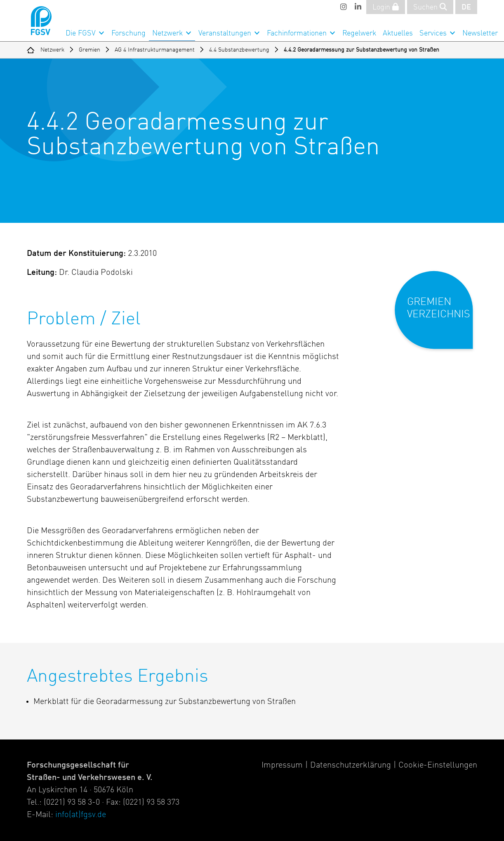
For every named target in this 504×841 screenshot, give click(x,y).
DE (466, 7)
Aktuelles (398, 33)
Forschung (128, 33)
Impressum (282, 765)
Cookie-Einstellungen (438, 765)
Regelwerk (359, 33)
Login (386, 7)
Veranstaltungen (225, 33)
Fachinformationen (297, 33)
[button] (439, 317)
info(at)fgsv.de (81, 815)
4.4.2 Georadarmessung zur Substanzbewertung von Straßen (362, 50)
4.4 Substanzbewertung (239, 50)
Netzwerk (167, 33)
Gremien (89, 50)
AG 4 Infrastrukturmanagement (155, 50)
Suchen (430, 7)
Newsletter (480, 33)
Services (433, 33)
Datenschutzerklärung (351, 765)
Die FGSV (81, 33)
